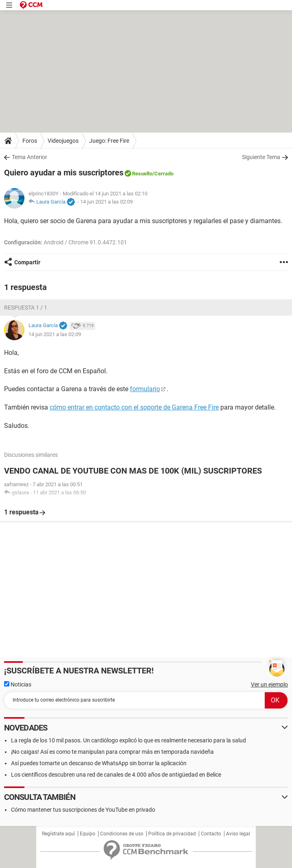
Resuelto (142, 174)
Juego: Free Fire (109, 141)
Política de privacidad (172, 834)
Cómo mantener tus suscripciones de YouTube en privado (83, 810)
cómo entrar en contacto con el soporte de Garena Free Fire (134, 407)
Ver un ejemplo (269, 684)
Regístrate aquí (58, 834)
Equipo (88, 834)
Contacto (211, 834)
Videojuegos (63, 141)
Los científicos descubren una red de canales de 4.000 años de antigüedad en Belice (116, 775)
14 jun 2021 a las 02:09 (106, 202)
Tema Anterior (30, 157)
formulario (145, 389)
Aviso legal (238, 834)
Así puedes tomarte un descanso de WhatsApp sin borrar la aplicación (99, 763)
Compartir (27, 262)
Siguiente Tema (261, 157)
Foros (30, 141)
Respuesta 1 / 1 (26, 308)
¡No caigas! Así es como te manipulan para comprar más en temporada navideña (112, 752)
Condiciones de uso (122, 834)
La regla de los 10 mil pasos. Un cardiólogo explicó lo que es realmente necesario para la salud (128, 740)
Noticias (18, 684)
